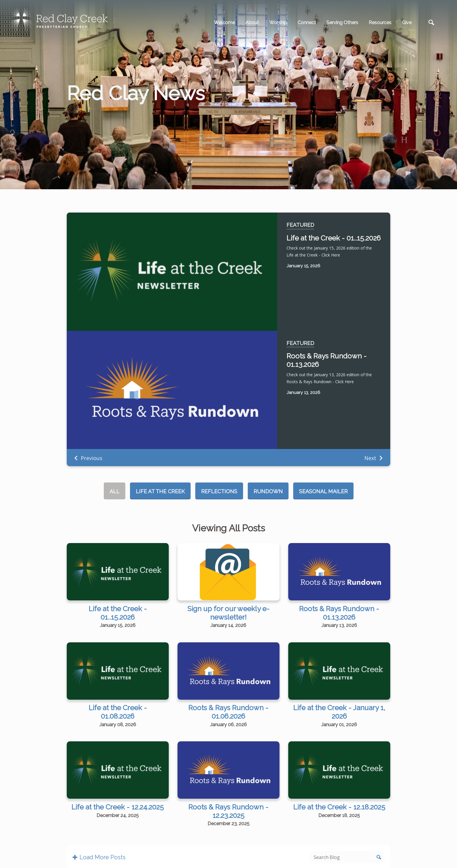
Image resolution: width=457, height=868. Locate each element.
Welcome (224, 23)
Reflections (219, 491)
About (252, 23)
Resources (380, 23)
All (115, 491)
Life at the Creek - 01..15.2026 (334, 238)
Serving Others (342, 23)
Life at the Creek (160, 491)
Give (407, 23)
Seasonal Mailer (323, 491)
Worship (278, 23)
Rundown (268, 491)
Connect (307, 23)
